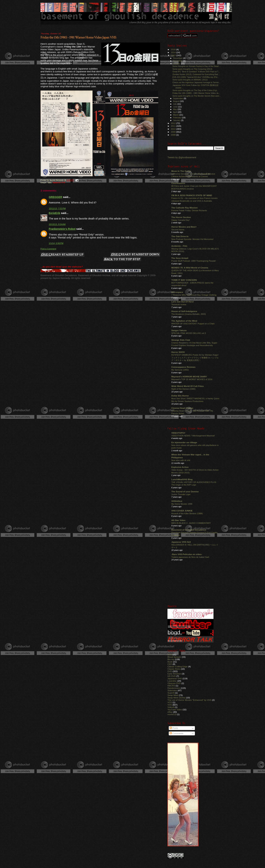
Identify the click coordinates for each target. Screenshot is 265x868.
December (178, 58)
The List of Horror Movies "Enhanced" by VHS (189, 700)
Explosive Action (180, 467)
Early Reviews (174, 674)
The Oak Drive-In (180, 236)
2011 (173, 126)
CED (170, 664)
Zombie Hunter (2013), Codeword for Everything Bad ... (196, 74)
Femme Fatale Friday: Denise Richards (189, 210)
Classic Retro (174, 669)
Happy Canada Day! (181, 220)
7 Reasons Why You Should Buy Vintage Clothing (194, 295)
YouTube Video (175, 710)
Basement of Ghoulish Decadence (189, 530)
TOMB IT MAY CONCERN (184, 280)
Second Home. (178, 230)
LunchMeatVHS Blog (182, 479)
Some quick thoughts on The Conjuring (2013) (192, 69)
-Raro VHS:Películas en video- (187, 554)
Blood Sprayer (174, 657)
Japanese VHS (59, 183)
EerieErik (54, 213)
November (178, 61)
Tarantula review (179, 304)
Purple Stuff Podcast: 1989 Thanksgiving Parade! (194, 261)
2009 (173, 132)
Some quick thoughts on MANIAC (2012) (190, 80)
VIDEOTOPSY (178, 433)
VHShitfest (177, 501)
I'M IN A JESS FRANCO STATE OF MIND (192, 195)
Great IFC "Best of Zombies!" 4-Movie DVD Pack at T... (196, 72)
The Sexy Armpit (180, 258)
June (176, 107)
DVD (170, 671)
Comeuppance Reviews (183, 367)
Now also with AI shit (181, 460)
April (175, 112)
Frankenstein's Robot (62, 229)
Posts (174, 728)
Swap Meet (173, 695)
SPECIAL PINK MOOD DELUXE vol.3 (189, 333)
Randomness (174, 688)
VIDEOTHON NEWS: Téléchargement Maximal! (193, 436)
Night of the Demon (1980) (183, 389)
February (178, 118)
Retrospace (177, 292)
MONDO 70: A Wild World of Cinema (190, 268)
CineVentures (178, 183)
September (179, 98)
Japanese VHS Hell (181, 542)
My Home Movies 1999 (182, 504)
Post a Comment (48, 249)
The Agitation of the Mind (184, 321)
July (175, 104)
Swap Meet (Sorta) (176, 698)
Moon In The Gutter (181, 171)
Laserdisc (172, 681)
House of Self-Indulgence (184, 311)
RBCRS (171, 686)
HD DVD (172, 676)
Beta (170, 654)
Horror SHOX (178, 352)
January (177, 120)
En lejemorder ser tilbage (184, 442)
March (176, 115)
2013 (173, 55)
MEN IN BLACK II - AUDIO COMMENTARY (191, 523)
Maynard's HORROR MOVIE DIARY (189, 377)
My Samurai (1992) (180, 370)
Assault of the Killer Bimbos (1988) (187, 513)
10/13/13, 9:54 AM (57, 224)
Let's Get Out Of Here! (183, 302)
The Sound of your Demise (185, 491)
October (177, 64)
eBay (170, 712)
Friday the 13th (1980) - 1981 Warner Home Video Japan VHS (78, 37)
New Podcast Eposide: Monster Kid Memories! (192, 239)
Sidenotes (172, 690)
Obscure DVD (174, 683)
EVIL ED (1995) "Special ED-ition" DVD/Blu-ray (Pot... (196, 77)
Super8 (171, 693)
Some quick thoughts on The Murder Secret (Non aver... (197, 96)
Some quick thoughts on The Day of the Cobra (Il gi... (195, 90)
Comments (176, 734)
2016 (173, 49)
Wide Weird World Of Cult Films (188, 386)
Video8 (171, 707)
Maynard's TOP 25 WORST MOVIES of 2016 (192, 379)
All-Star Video (178, 520)
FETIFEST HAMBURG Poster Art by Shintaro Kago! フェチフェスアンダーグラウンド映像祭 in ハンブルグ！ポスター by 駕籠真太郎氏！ (195, 358)
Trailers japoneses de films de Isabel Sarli (190, 557)
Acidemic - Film (179, 246)
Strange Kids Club (181, 340)
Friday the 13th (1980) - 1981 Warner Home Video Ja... (196, 93)
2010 (173, 129)
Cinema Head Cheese (182, 408)
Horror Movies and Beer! (184, 227)
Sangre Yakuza (179, 330)
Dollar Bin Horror (180, 396)
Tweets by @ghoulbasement (182, 157)
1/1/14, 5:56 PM (56, 243)
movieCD (172, 714)
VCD (170, 702)
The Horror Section (181, 217)
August (177, 101)
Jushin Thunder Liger (181, 494)
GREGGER (55, 197)
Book (170, 662)
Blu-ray (171, 659)
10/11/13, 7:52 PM (57, 208)
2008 (173, 135)
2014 (173, 52)
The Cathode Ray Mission (184, 208)
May (175, 109)
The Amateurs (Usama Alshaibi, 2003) (189, 314)
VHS (170, 705)
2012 (173, 123)
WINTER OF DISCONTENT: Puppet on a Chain (193, 324)
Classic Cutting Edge (177, 666)
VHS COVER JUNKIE (182, 511)
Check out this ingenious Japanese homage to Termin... (196, 82)
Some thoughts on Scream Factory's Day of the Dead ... (197, 66)
